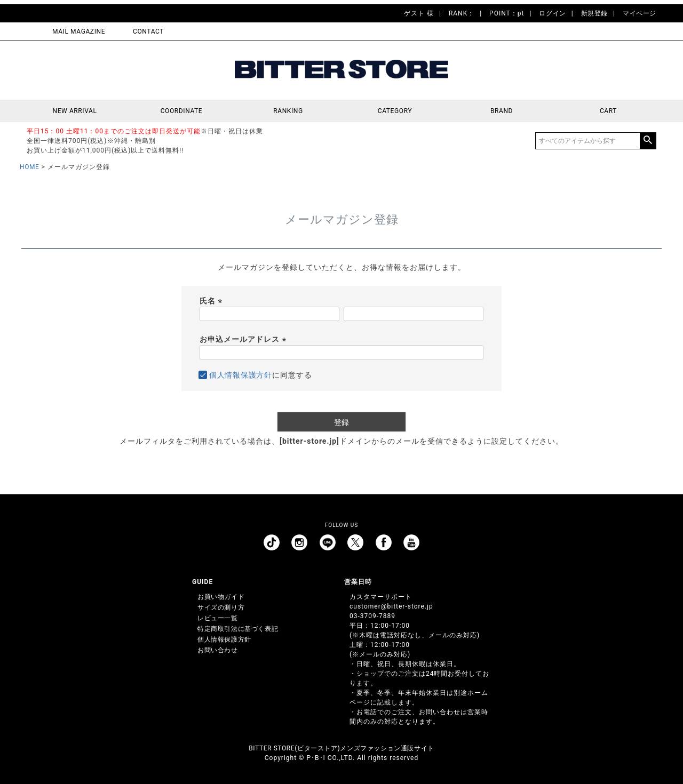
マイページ (640, 13)
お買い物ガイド (221, 597)
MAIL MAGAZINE (79, 31)
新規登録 (594, 13)
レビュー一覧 (218, 618)
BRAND (502, 111)
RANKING (288, 111)
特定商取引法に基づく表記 (238, 629)
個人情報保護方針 (241, 375)
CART (608, 111)
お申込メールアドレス (244, 339)
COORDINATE (182, 111)
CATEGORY (395, 111)
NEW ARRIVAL (75, 111)
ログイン (552, 13)
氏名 (212, 301)
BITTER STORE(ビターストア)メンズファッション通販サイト (341, 748)
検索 (648, 141)
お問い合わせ (218, 650)
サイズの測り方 (221, 607)
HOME (30, 167)
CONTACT (148, 31)
